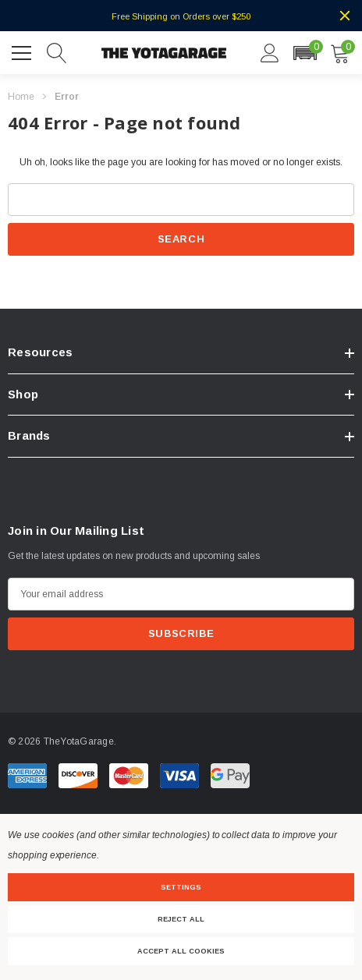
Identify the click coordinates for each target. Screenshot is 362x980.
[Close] (345, 16)
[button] (305, 53)
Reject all (181, 919)
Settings (181, 887)
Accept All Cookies (181, 951)
